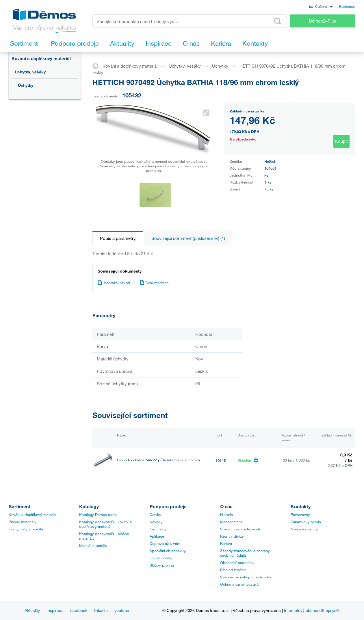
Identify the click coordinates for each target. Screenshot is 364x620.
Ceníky (155, 514)
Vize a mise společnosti (240, 529)
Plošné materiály (23, 522)
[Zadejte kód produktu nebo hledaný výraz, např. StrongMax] (190, 21)
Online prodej (161, 558)
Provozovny (300, 514)
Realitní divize (232, 536)
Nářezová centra (304, 529)
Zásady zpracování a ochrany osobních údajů (245, 553)
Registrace (347, 6)
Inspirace (55, 610)
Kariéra (226, 543)
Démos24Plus (322, 21)
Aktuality (32, 610)
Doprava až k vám (165, 543)
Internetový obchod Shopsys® (312, 610)
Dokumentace (154, 283)
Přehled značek (233, 570)
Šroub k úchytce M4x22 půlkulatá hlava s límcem (158, 460)
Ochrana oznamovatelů (239, 584)
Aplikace (157, 536)
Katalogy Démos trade (98, 514)
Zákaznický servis (306, 522)
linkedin (101, 610)
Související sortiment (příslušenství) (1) (188, 238)
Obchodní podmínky (237, 562)
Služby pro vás (162, 565)
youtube (122, 610)
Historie (226, 514)
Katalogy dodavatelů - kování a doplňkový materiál (105, 524)
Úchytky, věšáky (30, 72)
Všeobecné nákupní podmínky (246, 577)
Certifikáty (158, 529)
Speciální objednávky (168, 551)
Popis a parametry (118, 238)
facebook (79, 610)
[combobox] (321, 6)
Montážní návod (114, 283)
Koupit (341, 141)
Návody (156, 522)
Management (231, 522)
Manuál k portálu (93, 545)
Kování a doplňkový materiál (41, 58)
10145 (221, 460)
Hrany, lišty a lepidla (26, 529)
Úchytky (26, 85)
